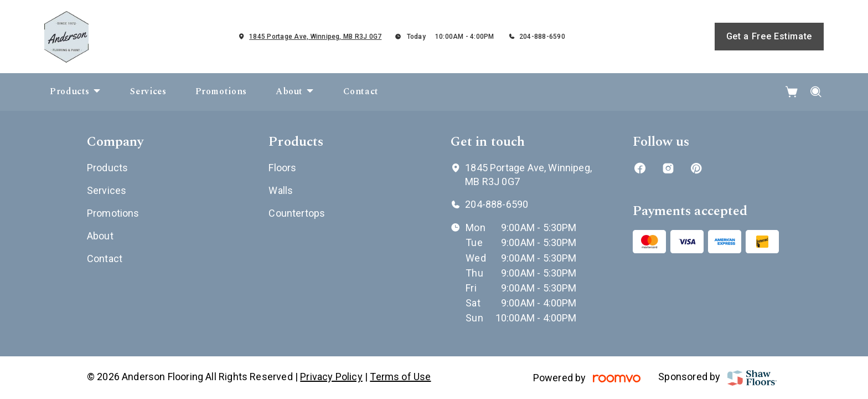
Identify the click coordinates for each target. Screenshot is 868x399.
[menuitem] (76, 92)
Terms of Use (400, 377)
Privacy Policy (331, 377)
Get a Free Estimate (769, 36)
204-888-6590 (542, 37)
